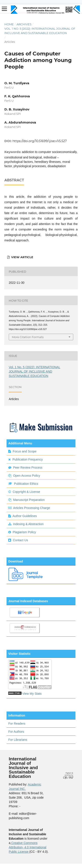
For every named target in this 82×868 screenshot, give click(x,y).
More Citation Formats (28, 337)
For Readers (17, 724)
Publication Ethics (26, 484)
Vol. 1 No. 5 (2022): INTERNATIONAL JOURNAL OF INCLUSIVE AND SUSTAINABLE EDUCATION (40, 31)
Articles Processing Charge (31, 508)
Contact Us (20, 540)
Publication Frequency (28, 459)
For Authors (16, 732)
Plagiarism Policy (24, 532)
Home (9, 24)
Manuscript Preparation (29, 500)
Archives (24, 24)
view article (22, 257)
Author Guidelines (25, 516)
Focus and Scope (25, 451)
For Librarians (18, 740)
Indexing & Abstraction (28, 524)
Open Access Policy (27, 476)
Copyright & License (26, 492)
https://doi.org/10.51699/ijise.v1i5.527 (40, 141)
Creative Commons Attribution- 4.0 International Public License (28, 847)
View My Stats (32, 694)
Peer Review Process (28, 468)
